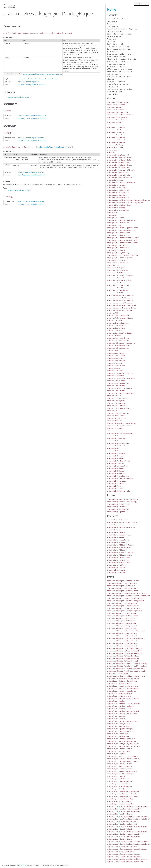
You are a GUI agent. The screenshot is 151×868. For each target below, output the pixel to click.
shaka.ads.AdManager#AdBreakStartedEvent (124, 661)
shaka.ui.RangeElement (116, 381)
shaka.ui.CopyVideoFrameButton (120, 333)
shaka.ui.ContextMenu (116, 328)
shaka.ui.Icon (113, 351)
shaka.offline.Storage (116, 208)
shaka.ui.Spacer (114, 411)
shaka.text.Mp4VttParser (117, 273)
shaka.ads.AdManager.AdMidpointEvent (123, 618)
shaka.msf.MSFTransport (117, 185)
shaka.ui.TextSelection (117, 418)
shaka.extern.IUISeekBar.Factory (121, 553)
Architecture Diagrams (116, 64)
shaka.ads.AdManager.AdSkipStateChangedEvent (126, 638)
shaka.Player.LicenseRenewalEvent (121, 731)
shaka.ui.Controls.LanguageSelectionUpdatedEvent (128, 817)
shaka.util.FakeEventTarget (119, 461)
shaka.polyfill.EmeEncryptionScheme (122, 220)
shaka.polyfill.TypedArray (118, 253)
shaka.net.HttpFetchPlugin (118, 190)
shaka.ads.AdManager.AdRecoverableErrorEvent (126, 631)
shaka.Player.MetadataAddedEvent (121, 749)
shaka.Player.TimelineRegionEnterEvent (123, 794)
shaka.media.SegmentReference (119, 178)
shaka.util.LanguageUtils (118, 466)
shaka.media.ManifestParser (119, 163)
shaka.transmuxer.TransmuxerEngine (122, 308)
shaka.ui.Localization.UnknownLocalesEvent (125, 862)
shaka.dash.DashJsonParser (118, 140)
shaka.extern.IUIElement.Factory (121, 545)
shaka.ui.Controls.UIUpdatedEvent (121, 829)
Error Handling (113, 52)
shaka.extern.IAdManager (117, 532)
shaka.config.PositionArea (118, 509)
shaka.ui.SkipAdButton (116, 403)
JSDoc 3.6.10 (23, 865)
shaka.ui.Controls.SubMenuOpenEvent (122, 824)
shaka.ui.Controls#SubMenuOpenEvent (122, 847)
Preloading (112, 39)
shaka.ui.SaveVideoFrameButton (120, 393)
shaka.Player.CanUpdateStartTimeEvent (123, 699)
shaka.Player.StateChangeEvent (120, 781)
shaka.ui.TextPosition (116, 416)
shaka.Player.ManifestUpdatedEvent (122, 741)
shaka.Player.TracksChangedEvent (121, 799)
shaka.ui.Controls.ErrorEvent (119, 814)
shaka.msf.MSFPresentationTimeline (122, 183)
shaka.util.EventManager (117, 453)
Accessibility (113, 94)
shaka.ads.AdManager (116, 107)
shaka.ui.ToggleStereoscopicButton (122, 423)
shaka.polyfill (113, 215)
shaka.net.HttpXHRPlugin (117, 195)
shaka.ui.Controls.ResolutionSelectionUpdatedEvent (129, 819)
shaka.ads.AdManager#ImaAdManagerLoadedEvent (126, 669)
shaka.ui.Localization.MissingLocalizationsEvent (128, 859)
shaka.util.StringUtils (117, 484)
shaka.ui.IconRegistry (116, 353)
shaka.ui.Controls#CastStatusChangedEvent (125, 834)
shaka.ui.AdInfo (114, 313)
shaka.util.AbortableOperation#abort (31, 138)
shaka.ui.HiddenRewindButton (119, 346)
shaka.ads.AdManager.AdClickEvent (121, 586)
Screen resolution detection (119, 49)
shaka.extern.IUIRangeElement (119, 548)
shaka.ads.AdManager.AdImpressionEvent (123, 606)
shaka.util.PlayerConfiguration (120, 479)
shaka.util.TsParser (116, 489)
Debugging (111, 24)
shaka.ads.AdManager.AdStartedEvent (122, 643)
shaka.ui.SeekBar (114, 396)
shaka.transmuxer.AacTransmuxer (120, 295)
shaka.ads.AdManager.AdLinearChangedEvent (125, 611)
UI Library (112, 42)
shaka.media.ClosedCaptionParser (121, 158)
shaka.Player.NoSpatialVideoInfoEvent (123, 756)
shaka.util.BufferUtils (117, 436)
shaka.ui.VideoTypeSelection (119, 426)
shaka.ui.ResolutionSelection (119, 388)
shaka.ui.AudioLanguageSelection (121, 318)
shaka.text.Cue (113, 265)
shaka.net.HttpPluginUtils (118, 193)
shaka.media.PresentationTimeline (121, 170)
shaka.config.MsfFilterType (119, 504)
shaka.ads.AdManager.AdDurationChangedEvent (126, 601)
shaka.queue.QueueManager (118, 263)
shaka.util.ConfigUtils (117, 441)
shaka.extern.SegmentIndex (118, 560)
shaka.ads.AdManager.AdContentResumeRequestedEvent (129, 596)
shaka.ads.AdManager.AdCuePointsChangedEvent (126, 598)
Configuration (113, 26)
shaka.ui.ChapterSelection (118, 323)
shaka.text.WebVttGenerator (119, 293)
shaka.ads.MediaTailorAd (117, 117)
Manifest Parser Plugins (117, 62)
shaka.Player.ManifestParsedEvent (121, 739)
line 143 (43, 204)
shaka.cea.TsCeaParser (116, 137)
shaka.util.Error (114, 451)
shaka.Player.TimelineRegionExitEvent (123, 796)
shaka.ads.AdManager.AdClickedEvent (122, 583)
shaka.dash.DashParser (116, 142)
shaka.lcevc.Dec (114, 150)
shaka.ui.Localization (116, 356)
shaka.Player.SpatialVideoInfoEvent (122, 771)
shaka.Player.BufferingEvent (119, 696)
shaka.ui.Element (114, 336)
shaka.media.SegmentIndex (118, 173)
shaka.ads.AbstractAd (116, 105)
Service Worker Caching (117, 67)
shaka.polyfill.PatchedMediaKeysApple (123, 238)
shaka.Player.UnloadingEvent (119, 801)
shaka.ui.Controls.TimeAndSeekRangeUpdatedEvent (127, 827)
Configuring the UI (115, 44)
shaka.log (111, 153)
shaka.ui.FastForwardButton (119, 338)
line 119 (43, 141)
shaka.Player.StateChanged (118, 779)
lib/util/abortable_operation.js (29, 118)
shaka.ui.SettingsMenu (116, 401)
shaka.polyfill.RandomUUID (118, 248)
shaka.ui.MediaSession (116, 361)
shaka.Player (112, 213)
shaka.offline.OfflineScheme (119, 205)
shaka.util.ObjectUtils (117, 474)
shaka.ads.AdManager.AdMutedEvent (121, 621)
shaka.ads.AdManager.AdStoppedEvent (122, 646)
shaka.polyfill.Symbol (116, 250)
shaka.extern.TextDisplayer (119, 563)
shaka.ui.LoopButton (116, 358)
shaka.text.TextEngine (116, 283)
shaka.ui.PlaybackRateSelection (120, 373)
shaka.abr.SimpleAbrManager (119, 102)
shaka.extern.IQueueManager (119, 540)
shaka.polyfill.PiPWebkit (118, 245)
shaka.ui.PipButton (115, 371)
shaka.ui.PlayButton (116, 376)
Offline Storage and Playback (119, 69)
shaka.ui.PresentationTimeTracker (121, 378)
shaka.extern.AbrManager (117, 520)
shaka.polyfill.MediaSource (119, 233)
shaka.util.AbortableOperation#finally (31, 201)
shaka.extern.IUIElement (117, 543)
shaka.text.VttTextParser (118, 290)
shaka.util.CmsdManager (117, 438)
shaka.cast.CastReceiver (117, 130)
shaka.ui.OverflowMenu (116, 366)
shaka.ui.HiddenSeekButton (118, 348)
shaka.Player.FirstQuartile (119, 724)
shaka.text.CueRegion (116, 268)
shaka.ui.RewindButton (116, 391)
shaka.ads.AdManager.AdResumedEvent (122, 633)
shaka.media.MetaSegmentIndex (119, 165)
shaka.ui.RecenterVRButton (118, 383)
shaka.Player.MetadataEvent (119, 751)
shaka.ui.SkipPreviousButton (119, 408)
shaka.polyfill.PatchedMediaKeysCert (123, 240)
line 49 (42, 118)
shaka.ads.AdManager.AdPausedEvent (122, 623)
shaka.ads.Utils (114, 125)
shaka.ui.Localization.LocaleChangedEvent (125, 857)
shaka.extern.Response (51, 79)
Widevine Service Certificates (120, 72)
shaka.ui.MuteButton (116, 363)
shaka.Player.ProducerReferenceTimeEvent (124, 759)
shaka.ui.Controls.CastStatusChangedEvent (125, 809)
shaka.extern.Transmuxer (117, 568)
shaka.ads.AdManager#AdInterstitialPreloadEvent (127, 666)
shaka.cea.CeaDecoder (116, 132)
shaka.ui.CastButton (116, 321)
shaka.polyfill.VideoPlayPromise (121, 258)
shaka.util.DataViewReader (118, 443)
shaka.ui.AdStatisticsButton (119, 316)
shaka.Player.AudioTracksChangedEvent (123, 689)
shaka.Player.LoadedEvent (118, 734)
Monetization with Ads (116, 57)
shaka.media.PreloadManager (119, 168)
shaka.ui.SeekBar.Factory (118, 398)
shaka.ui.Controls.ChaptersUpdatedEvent (124, 812)
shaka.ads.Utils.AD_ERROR (118, 674)
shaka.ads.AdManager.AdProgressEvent (123, 628)
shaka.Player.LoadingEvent (118, 736)
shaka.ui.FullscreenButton (118, 341)
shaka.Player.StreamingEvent (119, 784)
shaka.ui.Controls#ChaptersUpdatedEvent (124, 837)
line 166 (43, 175)
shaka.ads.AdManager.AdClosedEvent (122, 588)
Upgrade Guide (113, 87)
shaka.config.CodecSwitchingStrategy (123, 499)
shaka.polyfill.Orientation (119, 235)
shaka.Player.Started (116, 776)
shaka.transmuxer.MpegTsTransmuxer (122, 306)
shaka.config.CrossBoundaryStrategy (122, 502)
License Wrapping (114, 37)
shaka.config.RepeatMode (117, 512)
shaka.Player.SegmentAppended (119, 766)
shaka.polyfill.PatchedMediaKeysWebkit (123, 243)
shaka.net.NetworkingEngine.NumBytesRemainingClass (42, 74)
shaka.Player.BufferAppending (119, 694)
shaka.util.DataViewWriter (118, 446)
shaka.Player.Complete (116, 701)
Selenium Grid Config (116, 82)
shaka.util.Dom (113, 448)
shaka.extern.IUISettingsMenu (119, 555)
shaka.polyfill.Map (115, 225)
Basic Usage (112, 21)
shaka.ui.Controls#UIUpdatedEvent (121, 852)
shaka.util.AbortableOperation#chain (31, 172)
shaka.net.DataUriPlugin (117, 188)
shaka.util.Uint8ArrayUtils (119, 491)
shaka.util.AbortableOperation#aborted (32, 116)
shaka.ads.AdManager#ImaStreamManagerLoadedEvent (128, 671)
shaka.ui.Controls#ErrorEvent (119, 839)
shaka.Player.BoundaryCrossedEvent (122, 691)
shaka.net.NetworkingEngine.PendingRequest (125, 203)
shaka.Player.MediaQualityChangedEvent (123, 744)
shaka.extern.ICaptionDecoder (119, 535)
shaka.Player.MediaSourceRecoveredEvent (124, 746)
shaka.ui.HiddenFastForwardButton (121, 343)
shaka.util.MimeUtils (116, 469)
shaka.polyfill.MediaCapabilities (121, 230)
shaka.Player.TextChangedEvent (120, 786)
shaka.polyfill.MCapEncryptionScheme (123, 228)
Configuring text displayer (119, 47)
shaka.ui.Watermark (115, 431)
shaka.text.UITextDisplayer (119, 288)
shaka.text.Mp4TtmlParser (118, 270)
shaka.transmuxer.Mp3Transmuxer (120, 303)
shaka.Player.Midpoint (116, 754)
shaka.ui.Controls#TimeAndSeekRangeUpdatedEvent (127, 849)
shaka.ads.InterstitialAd (118, 112)
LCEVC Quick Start (115, 92)
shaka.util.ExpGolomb (116, 456)
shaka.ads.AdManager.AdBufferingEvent (123, 581)
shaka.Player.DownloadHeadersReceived (123, 711)
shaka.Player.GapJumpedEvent (119, 726)
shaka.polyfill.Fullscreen (118, 223)
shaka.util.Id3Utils (116, 464)
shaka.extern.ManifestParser (119, 558)
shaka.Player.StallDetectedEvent (121, 774)
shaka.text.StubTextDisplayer (119, 280)
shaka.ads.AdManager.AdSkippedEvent (122, 636)
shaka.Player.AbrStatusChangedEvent (122, 681)
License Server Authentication (120, 34)
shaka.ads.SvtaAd (114, 122)
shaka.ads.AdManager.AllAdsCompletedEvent (125, 654)
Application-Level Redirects (119, 77)
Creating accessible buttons (119, 54)
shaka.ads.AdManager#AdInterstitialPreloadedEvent (128, 664)
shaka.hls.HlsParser (116, 148)
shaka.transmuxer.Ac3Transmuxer (120, 298)
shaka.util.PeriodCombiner (118, 476)
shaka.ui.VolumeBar (115, 428)
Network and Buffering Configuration (123, 29)
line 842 (42, 84)
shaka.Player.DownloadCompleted (120, 706)
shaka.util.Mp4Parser (116, 471)
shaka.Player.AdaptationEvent (119, 684)
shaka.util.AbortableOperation (29, 82)
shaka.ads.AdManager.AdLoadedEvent (122, 613)
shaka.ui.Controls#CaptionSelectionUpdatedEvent (127, 832)
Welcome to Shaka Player (117, 19)
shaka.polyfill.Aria (116, 218)
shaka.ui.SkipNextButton (117, 406)
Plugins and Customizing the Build (122, 59)
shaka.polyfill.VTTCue (116, 260)
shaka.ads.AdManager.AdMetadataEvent (123, 616)
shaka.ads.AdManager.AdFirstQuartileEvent (125, 603)
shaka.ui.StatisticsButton (118, 413)
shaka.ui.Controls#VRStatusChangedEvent (124, 854)
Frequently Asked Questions (119, 84)
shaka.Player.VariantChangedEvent (121, 804)
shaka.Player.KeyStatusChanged (120, 729)
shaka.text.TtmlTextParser (118, 285)
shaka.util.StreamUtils (117, 481)
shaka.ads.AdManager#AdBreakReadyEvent (123, 659)
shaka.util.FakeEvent (116, 459)
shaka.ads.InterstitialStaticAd (120, 115)
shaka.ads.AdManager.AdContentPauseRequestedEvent (128, 593)
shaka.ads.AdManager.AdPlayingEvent (122, 626)
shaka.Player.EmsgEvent (117, 716)
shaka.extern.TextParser (117, 565)
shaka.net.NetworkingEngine (119, 198)
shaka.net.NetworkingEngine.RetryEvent (123, 679)
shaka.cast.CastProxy (116, 127)
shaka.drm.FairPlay (115, 145)
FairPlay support (114, 74)
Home (112, 9)
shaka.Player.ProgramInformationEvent (123, 761)
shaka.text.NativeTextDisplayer (120, 275)
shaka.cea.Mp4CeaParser (117, 135)
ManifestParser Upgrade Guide (119, 89)
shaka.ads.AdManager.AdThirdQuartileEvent (125, 648)
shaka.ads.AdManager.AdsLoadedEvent (122, 641)
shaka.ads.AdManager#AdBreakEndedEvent (123, 656)
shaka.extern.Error (115, 525)
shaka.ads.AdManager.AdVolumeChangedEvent (125, 651)
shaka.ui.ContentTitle (116, 326)
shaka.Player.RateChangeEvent (119, 764)
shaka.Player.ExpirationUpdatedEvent (123, 721)
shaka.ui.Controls (115, 331)
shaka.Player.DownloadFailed (119, 709)
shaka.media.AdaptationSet (118, 155)
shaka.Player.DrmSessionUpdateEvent (122, 714)
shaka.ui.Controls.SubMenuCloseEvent (123, 822)
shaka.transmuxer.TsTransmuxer (120, 311)
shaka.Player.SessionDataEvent (120, 769)
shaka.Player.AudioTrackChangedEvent (123, 686)
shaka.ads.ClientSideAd (117, 110)
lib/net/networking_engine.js (28, 84)
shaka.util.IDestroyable (117, 570)
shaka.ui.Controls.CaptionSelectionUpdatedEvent (127, 807)
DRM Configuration (115, 32)
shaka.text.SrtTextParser (118, 278)
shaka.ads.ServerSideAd (117, 120)
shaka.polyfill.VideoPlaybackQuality (123, 255)
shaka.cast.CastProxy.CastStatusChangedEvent (126, 676)
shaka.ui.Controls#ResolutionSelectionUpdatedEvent (129, 844)
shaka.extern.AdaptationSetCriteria (122, 522)
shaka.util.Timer (114, 486)
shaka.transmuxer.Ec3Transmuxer (120, 300)
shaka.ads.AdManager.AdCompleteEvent (123, 591)
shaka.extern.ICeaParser (117, 538)
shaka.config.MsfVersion (117, 507)
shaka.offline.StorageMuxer (119, 210)
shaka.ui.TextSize (115, 421)
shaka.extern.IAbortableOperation (30, 79)
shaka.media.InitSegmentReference (121, 160)
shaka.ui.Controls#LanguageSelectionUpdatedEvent (128, 842)
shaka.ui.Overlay (114, 368)
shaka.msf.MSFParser (116, 180)
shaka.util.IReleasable (117, 573)
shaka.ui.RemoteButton (116, 386)
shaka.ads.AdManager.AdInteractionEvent (124, 608)
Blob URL (111, 79)
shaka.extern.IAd (114, 530)
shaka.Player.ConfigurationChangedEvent (124, 704)
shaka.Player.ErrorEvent (117, 719)
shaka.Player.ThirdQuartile (119, 789)
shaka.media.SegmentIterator (119, 175)
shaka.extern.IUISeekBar (117, 550)
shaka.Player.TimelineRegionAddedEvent (123, 791)
